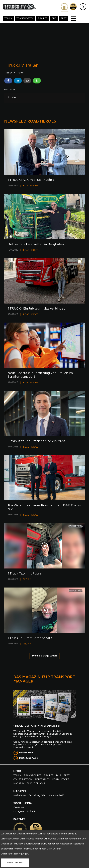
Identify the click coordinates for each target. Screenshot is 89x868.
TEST (64, 18)
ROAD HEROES (31, 186)
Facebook (19, 807)
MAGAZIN (19, 783)
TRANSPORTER (25, 18)
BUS (54, 18)
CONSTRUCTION (23, 779)
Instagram (19, 811)
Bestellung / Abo (29, 758)
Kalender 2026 (57, 795)
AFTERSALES (42, 779)
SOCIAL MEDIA (23, 803)
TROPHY (27, 579)
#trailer (12, 98)
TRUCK (8, 18)
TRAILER (43, 18)
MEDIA (17, 771)
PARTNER (19, 819)
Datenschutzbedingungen (15, 854)
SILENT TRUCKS (36, 783)
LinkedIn (32, 811)
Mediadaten (26, 753)
